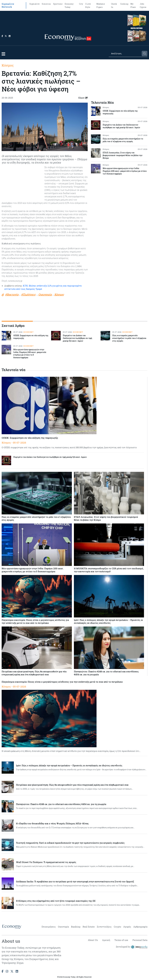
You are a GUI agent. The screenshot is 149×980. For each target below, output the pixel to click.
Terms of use (121, 940)
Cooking (124, 4)
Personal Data (140, 940)
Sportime (58, 4)
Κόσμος (8, 65)
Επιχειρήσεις (49, 927)
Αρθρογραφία (140, 927)
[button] (3, 54)
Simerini (46, 4)
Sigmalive (35, 4)
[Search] (125, 53)
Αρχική (106, 940)
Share (83, 98)
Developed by (132, 947)
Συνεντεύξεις (104, 927)
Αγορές (127, 927)
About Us (93, 940)
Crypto (117, 927)
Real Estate (89, 927)
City (81, 4)
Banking (76, 927)
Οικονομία (63, 927)
